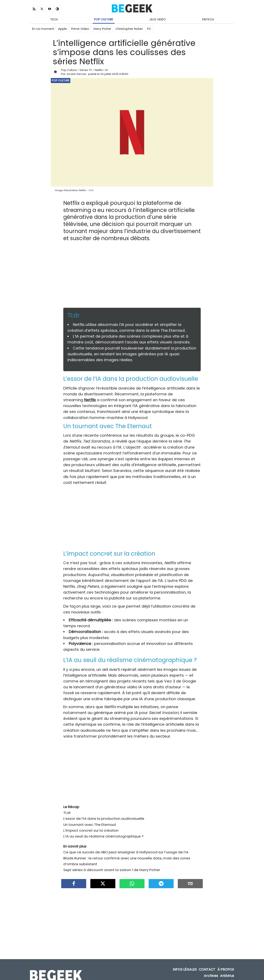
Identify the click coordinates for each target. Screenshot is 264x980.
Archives (211, 969)
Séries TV (86, 70)
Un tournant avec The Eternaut (90, 820)
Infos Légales (185, 963)
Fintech (208, 19)
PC (149, 29)
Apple (62, 29)
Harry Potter (102, 29)
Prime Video (80, 29)
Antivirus (227, 969)
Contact (207, 963)
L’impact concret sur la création (91, 826)
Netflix (99, 70)
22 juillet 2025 (109, 74)
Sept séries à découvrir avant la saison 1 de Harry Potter (112, 866)
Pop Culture (104, 19)
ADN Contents (216, 976)
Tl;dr (67, 808)
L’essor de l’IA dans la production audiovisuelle (104, 814)
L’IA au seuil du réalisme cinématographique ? (103, 832)
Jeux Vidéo (158, 19)
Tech (54, 19)
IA (107, 70)
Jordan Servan (76, 74)
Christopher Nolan (129, 29)
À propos (226, 963)
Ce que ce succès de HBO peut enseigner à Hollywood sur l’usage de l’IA (126, 848)
